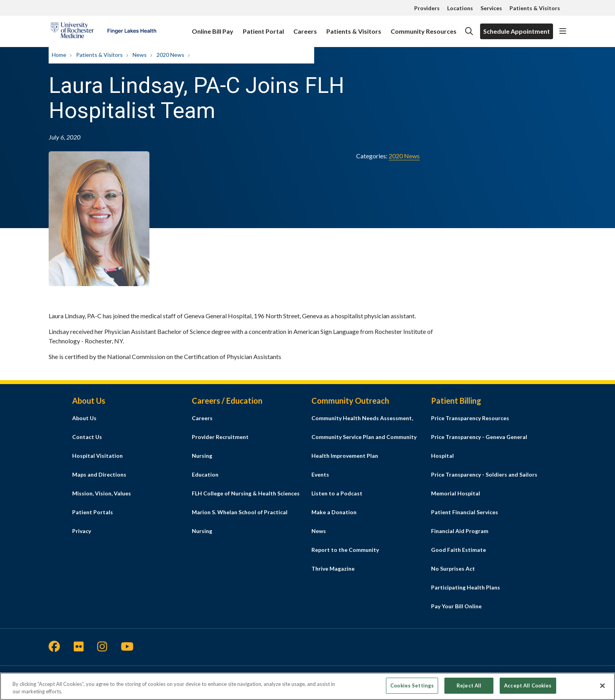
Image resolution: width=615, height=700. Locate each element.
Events (320, 474)
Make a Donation (334, 512)
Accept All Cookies (528, 689)
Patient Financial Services (465, 512)
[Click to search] (469, 31)
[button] (563, 31)
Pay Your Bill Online (456, 606)
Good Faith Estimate (459, 550)
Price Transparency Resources (470, 418)
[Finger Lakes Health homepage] (103, 31)
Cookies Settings (412, 689)
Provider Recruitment (220, 437)
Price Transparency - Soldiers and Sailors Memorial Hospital (484, 484)
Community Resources (424, 28)
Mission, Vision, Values (102, 493)
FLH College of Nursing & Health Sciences (246, 493)
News (319, 531)
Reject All (469, 689)
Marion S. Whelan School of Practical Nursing (240, 521)
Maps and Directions (99, 474)
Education (205, 474)
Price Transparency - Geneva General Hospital (479, 446)
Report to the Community (345, 550)
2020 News (404, 156)
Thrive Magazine (333, 569)
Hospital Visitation (97, 456)
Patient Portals (93, 512)
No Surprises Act (453, 569)
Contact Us (87, 437)
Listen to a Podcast (337, 493)
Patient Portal (263, 28)
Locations (460, 8)
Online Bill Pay (213, 28)
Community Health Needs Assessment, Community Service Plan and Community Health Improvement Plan (364, 437)
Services (491, 8)
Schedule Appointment (517, 31)
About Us (84, 418)
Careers (305, 28)
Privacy (82, 531)
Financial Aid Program (460, 531)
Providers (427, 8)
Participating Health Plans (466, 587)
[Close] (602, 690)
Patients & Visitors (535, 8)
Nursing (202, 456)
